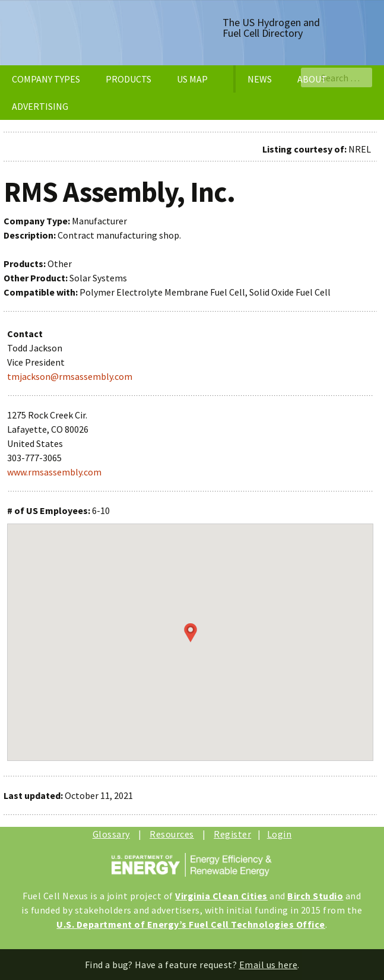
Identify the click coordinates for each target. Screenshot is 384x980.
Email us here (269, 965)
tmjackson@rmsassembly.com (70, 376)
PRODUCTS (128, 79)
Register (232, 834)
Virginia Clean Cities (221, 896)
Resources (172, 834)
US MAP (192, 79)
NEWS (260, 79)
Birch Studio (315, 896)
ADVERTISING (40, 106)
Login (280, 834)
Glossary (111, 834)
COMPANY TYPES (46, 79)
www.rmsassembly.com (54, 472)
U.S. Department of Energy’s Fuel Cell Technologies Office (191, 924)
